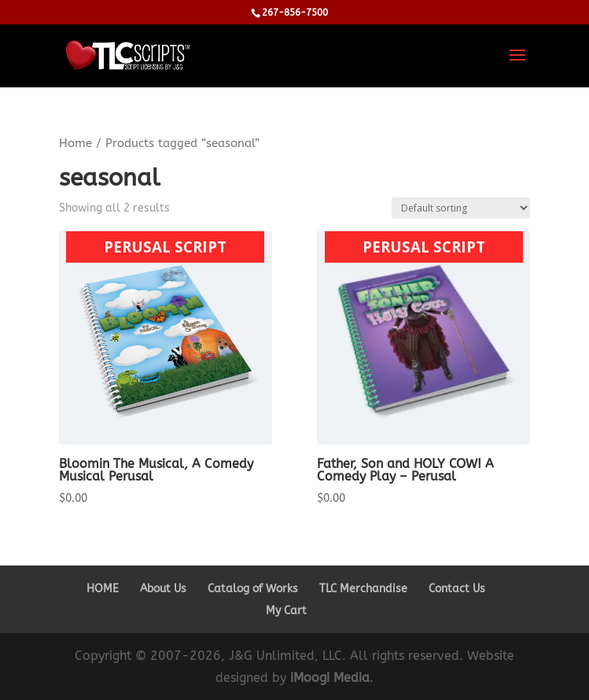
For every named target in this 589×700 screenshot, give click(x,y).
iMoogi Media (330, 678)
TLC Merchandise (363, 589)
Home (75, 143)
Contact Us (457, 589)
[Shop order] (461, 208)
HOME (103, 589)
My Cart (286, 611)
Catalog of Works (253, 589)
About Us (163, 589)
